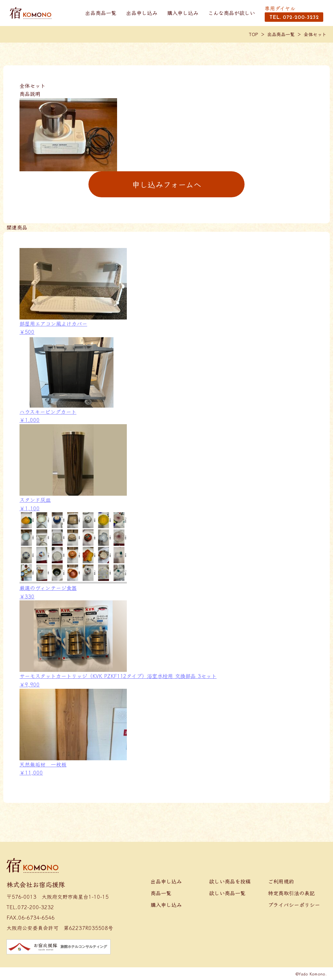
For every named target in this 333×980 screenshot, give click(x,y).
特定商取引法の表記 (291, 893)
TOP (254, 34)
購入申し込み (183, 13)
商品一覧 (161, 893)
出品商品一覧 (101, 13)
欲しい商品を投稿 (230, 881)
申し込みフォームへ (167, 184)
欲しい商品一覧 (227, 893)
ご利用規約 (281, 881)
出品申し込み (142, 13)
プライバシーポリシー (294, 905)
